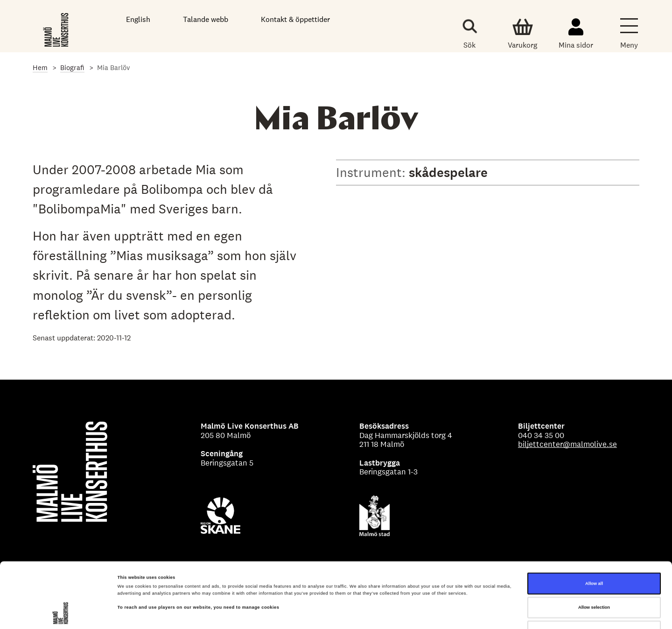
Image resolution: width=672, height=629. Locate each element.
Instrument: (372, 172)
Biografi (72, 67)
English (138, 19)
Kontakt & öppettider (295, 19)
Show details (387, 614)
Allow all (594, 530)
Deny (594, 578)
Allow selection (594, 554)
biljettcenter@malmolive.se (567, 444)
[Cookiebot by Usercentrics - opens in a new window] (60, 613)
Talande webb (206, 19)
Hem (40, 67)
